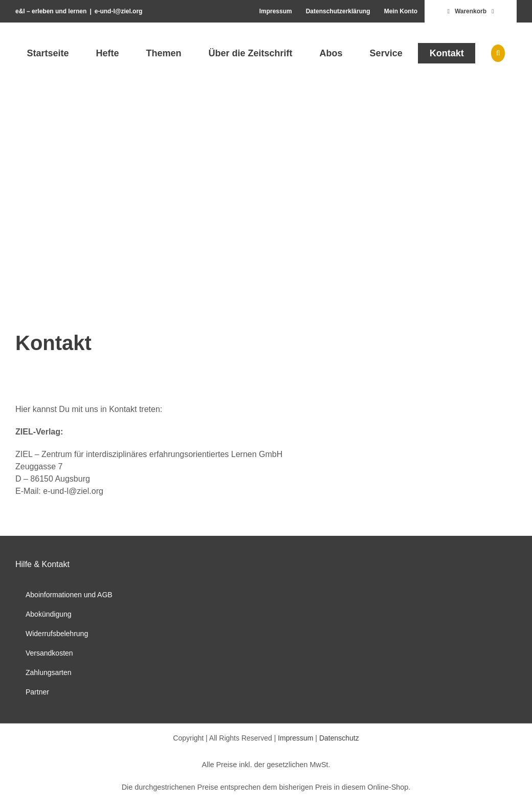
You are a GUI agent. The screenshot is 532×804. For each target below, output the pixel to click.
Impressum (295, 738)
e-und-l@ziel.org (119, 11)
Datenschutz (339, 738)
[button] (498, 53)
